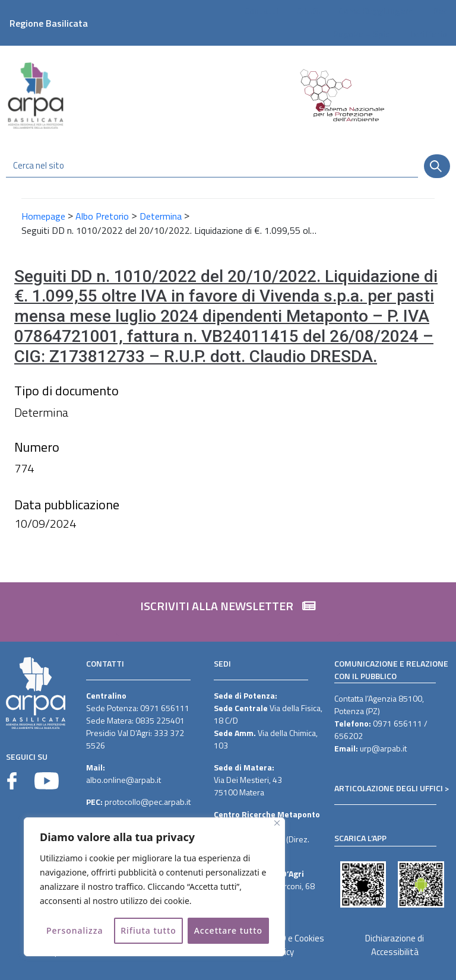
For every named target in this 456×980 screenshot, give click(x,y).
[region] (154, 887)
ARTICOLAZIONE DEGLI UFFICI (389, 788)
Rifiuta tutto (148, 930)
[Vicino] (277, 823)
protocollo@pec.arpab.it (148, 802)
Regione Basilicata (49, 23)
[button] (228, 612)
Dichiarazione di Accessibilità (395, 945)
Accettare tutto (228, 930)
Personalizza (75, 930)
